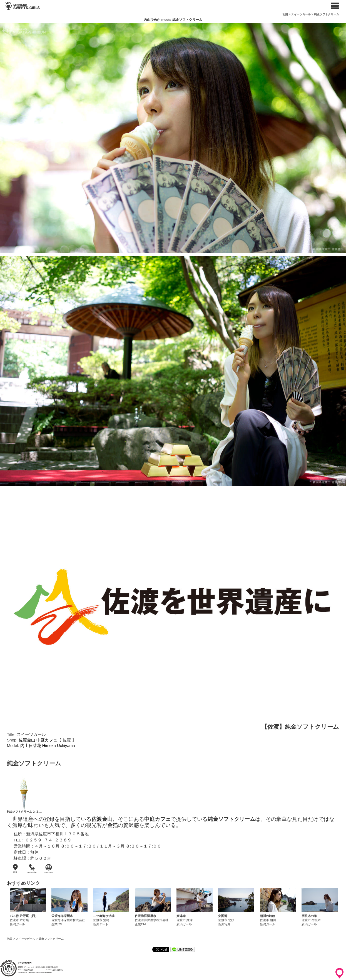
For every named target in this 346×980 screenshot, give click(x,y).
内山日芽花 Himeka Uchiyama (48, 746)
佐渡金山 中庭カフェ (38, 740)
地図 (285, 14)
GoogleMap (48, 973)
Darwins (31, 973)
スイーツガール (301, 14)
